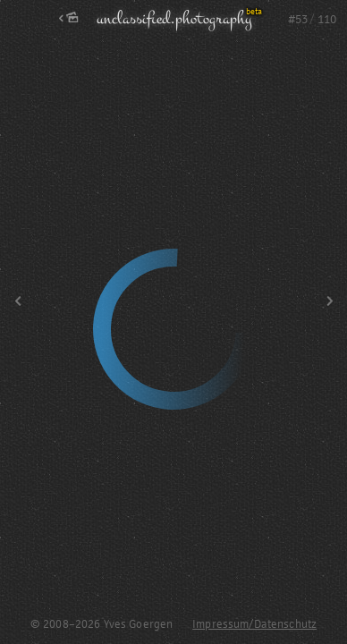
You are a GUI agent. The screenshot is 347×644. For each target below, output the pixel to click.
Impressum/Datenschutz (254, 624)
